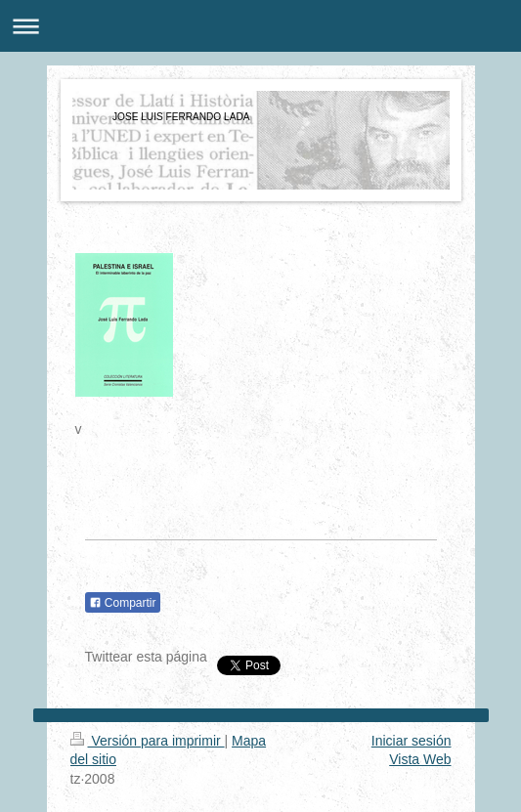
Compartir (123, 603)
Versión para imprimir (148, 741)
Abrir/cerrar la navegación (260, 26)
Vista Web (420, 759)
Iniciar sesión (412, 741)
